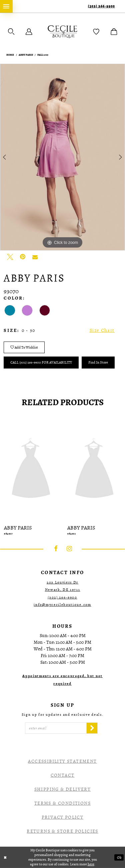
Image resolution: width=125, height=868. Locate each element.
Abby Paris (26, 55)
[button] (11, 32)
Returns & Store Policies (62, 831)
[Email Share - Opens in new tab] (35, 257)
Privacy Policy (63, 817)
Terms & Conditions (62, 803)
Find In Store (98, 362)
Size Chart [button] (102, 330)
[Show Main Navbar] (6, 6)
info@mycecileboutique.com (62, 605)
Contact (63, 775)
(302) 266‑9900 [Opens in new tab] (62, 597)
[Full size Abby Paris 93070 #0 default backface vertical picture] (62, 157)
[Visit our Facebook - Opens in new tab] (56, 549)
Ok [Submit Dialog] (119, 858)
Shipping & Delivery (63, 789)
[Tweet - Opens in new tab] (10, 257)
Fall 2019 (43, 55)
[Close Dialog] (5, 858)
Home (10, 55)
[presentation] (31, 469)
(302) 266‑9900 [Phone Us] (101, 6)
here (91, 864)
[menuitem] (6, 6)
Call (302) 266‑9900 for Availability (41, 362)
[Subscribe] (92, 728)
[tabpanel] (62, 157)
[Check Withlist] (96, 32)
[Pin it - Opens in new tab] (23, 257)
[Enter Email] (56, 728)
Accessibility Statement (62, 761)
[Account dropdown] (29, 32)
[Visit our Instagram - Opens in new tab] (69, 549)
